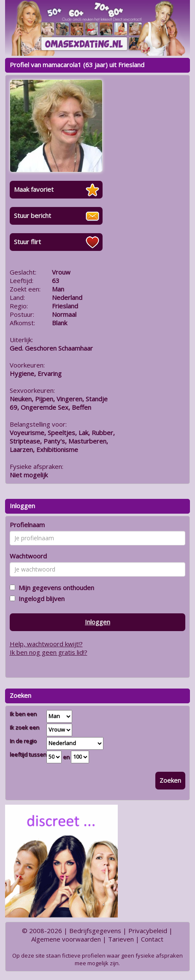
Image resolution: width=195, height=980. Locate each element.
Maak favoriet (34, 189)
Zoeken (170, 780)
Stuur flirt (27, 242)
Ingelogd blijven (40, 599)
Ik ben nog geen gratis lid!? (49, 652)
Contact (152, 939)
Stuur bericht (32, 215)
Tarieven (121, 939)
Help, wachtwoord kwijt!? (46, 644)
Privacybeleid (148, 931)
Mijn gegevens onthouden (55, 588)
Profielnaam (27, 525)
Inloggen (97, 622)
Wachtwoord (28, 556)
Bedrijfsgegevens (95, 931)
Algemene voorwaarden (66, 939)
